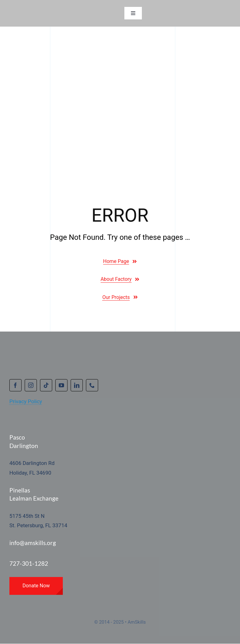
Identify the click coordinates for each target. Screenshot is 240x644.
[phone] (92, 385)
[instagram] (31, 385)
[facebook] (15, 385)
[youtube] (61, 385)
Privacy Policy (26, 401)
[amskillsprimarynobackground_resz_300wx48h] (45, 10)
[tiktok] (46, 385)
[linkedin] (77, 385)
